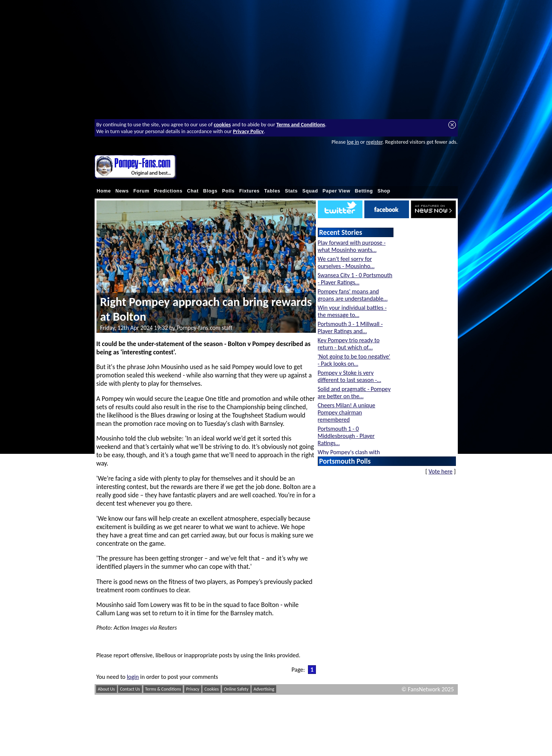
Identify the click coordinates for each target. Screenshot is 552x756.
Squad (310, 191)
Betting (364, 191)
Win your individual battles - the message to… (352, 311)
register (374, 142)
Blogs (210, 191)
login (133, 677)
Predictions (168, 191)
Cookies (211, 689)
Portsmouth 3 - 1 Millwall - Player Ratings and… (350, 328)
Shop (384, 191)
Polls (228, 191)
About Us (107, 689)
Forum (141, 191)
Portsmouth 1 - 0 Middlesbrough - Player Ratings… (346, 436)
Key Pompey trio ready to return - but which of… (349, 344)
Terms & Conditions (163, 689)
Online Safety (236, 689)
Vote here (441, 471)
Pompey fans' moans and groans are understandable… (353, 295)
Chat (193, 191)
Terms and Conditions (301, 124)
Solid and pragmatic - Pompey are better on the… (354, 393)
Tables (272, 191)
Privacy (193, 689)
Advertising (264, 689)
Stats (291, 191)
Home (104, 191)
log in (353, 142)
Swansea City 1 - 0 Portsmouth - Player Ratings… (355, 279)
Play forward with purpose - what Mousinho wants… (352, 246)
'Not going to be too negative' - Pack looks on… (354, 360)
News (122, 191)
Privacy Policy (248, 131)
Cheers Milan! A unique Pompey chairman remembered (347, 412)
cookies (222, 124)
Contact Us (130, 689)
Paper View (337, 191)
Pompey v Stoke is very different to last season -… (350, 376)
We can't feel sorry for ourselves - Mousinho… (346, 262)
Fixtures (249, 191)
